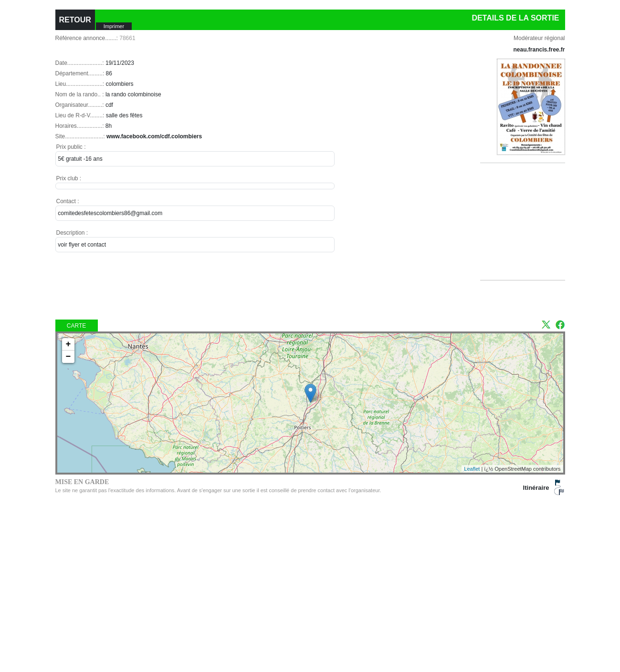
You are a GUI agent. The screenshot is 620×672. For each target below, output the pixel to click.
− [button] (68, 357)
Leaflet (472, 469)
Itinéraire (536, 488)
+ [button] (68, 344)
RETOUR (75, 20)
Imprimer (114, 26)
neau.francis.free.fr (539, 50)
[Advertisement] (526, 233)
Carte (76, 326)
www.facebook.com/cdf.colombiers (154, 136)
